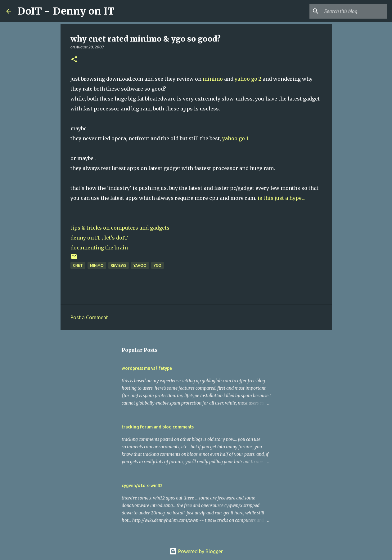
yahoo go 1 (235, 138)
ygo (158, 265)
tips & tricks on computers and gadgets (120, 228)
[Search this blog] (354, 11)
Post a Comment (89, 317)
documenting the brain (99, 248)
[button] (74, 60)
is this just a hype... (281, 198)
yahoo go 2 (248, 79)
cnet (78, 265)
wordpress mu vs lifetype (147, 368)
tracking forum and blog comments (158, 427)
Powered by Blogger (196, 551)
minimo (213, 79)
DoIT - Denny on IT (66, 11)
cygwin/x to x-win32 (142, 486)
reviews (119, 265)
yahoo (140, 265)
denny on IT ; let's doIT (99, 238)
